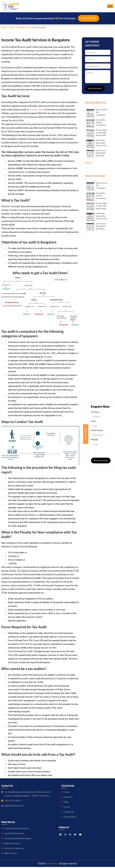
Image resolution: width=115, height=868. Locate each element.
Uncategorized (22, 28)
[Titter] (75, 835)
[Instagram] (65, 835)
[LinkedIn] (70, 835)
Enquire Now (89, 19)
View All (89, 164)
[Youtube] (80, 835)
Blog (11, 28)
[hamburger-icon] (110, 7)
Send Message (95, 90)
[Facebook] (60, 835)
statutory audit (37, 110)
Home (4, 28)
